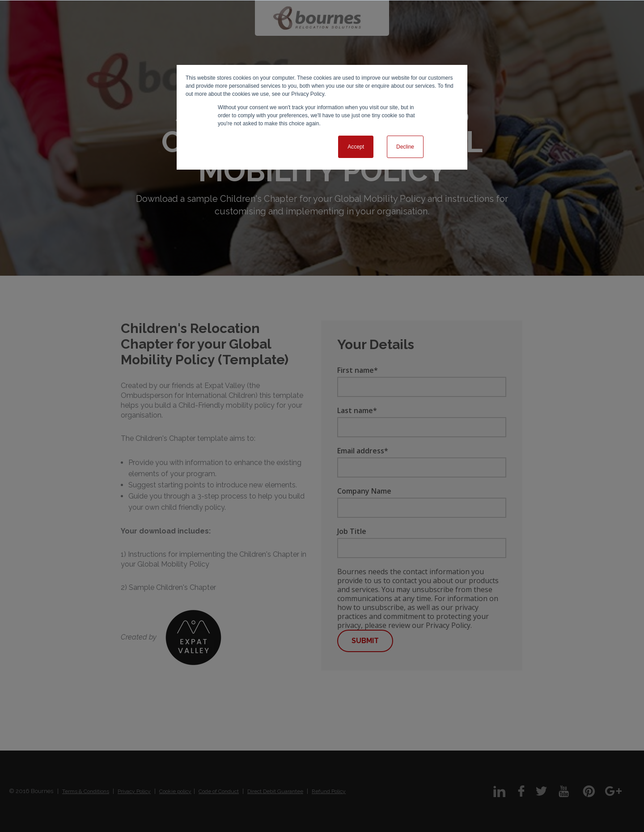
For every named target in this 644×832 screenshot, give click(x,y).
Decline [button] (405, 147)
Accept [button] (356, 147)
